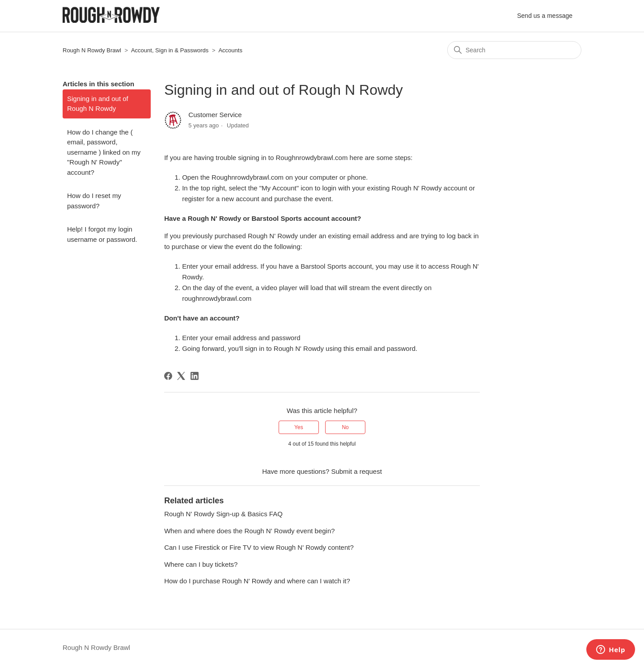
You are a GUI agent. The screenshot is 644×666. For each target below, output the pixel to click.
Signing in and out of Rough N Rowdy (98, 104)
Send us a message (545, 16)
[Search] (514, 50)
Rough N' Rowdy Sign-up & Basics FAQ (223, 514)
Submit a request (356, 471)
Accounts (230, 50)
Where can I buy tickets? (201, 564)
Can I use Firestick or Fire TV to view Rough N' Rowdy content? (259, 547)
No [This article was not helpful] (345, 427)
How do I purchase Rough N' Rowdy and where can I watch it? (257, 581)
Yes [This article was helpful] (299, 427)
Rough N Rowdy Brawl (92, 50)
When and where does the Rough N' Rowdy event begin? (249, 531)
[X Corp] (181, 376)
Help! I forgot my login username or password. (102, 234)
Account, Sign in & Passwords (170, 50)
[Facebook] (168, 376)
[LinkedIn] (195, 376)
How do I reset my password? (94, 201)
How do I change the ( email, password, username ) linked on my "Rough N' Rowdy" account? (104, 152)
